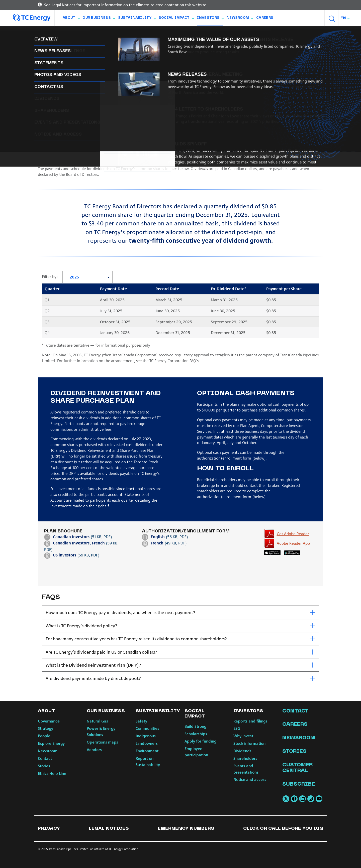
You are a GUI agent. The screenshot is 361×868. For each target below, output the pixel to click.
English (158, 537)
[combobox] (345, 18)
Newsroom (240, 19)
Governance (49, 721)
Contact (45, 758)
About (71, 19)
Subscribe (299, 784)
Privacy (49, 829)
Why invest (108, 33)
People (44, 736)
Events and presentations (239, 33)
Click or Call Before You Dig (283, 829)
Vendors (94, 749)
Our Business (99, 19)
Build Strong (195, 726)
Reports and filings (57, 33)
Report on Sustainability (148, 761)
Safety (141, 721)
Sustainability (137, 19)
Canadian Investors (71, 537)
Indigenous (146, 736)
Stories (44, 766)
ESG (87, 33)
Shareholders (193, 33)
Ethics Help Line (52, 773)
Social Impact (176, 19)
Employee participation (196, 752)
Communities (147, 728)
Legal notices (109, 829)
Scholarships (196, 734)
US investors (65, 555)
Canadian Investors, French (79, 543)
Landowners (147, 743)
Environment (147, 751)
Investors (210, 19)
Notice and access (289, 33)
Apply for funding (200, 741)
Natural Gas (97, 721)
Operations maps (102, 742)
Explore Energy (51, 743)
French (157, 543)
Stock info (137, 33)
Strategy (46, 728)
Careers (265, 18)
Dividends (164, 33)
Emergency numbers (186, 829)
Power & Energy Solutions (101, 731)
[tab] (180, 612)
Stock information (249, 743)
